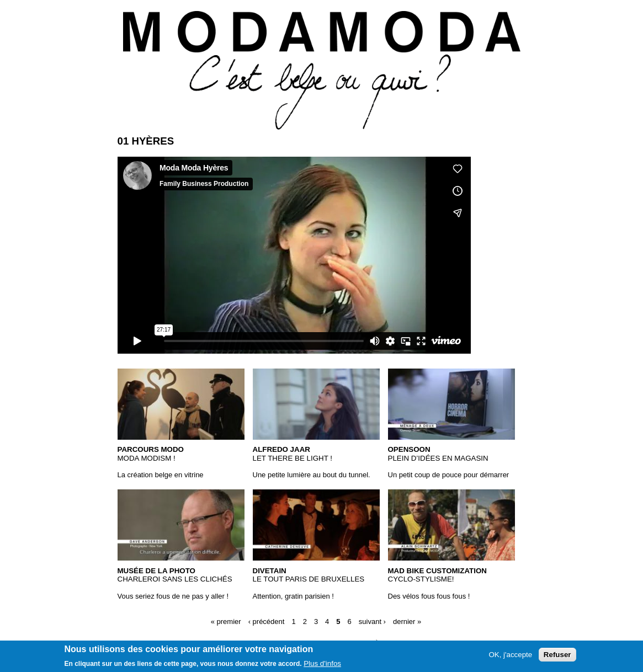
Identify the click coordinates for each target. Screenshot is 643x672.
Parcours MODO (151, 449)
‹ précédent (267, 622)
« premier (226, 622)
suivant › (372, 622)
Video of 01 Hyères (294, 255)
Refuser (557, 655)
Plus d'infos (322, 663)
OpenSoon (409, 449)
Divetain (270, 571)
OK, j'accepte (510, 655)
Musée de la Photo (156, 571)
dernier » (407, 622)
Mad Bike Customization (437, 571)
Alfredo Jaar (281, 449)
